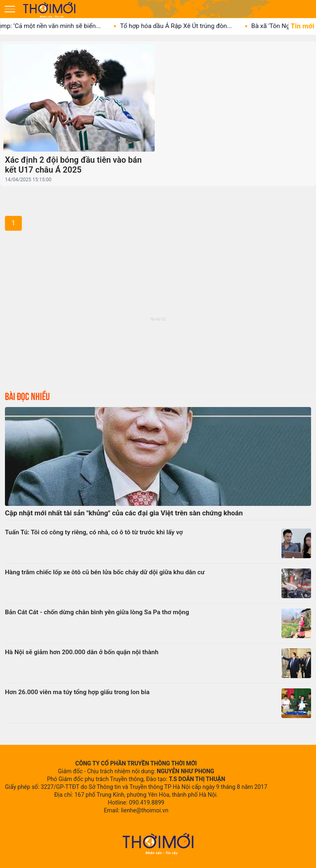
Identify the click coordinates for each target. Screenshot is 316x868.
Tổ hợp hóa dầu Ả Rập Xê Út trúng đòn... (183, 26)
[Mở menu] (10, 9)
